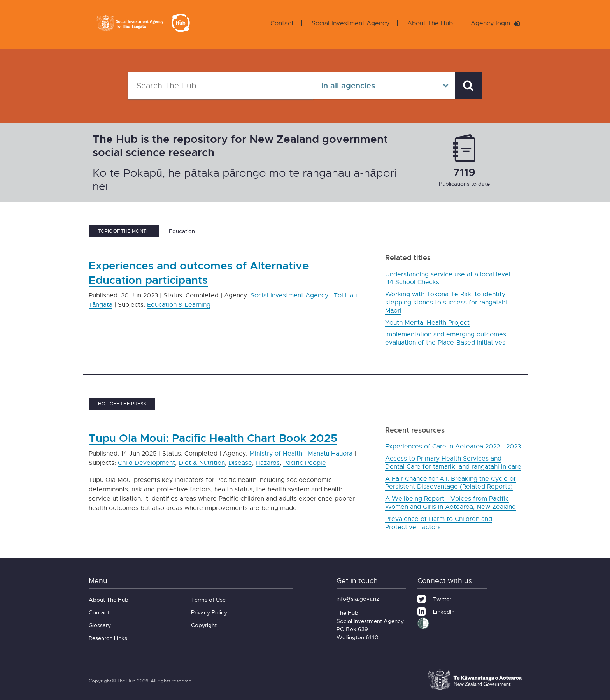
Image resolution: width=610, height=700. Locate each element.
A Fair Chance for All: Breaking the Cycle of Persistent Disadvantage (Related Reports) (450, 483)
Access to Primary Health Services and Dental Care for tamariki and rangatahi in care (453, 463)
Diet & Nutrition (202, 463)
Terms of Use (208, 599)
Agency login (495, 23)
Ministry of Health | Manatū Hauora (302, 453)
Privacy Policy (209, 612)
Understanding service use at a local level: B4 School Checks (449, 278)
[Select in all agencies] (384, 86)
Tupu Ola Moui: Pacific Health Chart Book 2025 (213, 438)
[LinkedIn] (436, 610)
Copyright (204, 625)
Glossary (100, 625)
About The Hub (430, 23)
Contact (282, 23)
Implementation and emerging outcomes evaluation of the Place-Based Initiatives (446, 338)
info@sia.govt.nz (358, 599)
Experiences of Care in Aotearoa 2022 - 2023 (453, 446)
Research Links (108, 638)
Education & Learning (179, 305)
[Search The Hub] (221, 86)
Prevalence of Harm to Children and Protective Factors (439, 523)
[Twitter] (434, 598)
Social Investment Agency (351, 23)
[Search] (468, 86)
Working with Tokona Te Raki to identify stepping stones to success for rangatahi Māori (446, 302)
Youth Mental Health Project (427, 323)
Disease (240, 463)
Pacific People (305, 463)
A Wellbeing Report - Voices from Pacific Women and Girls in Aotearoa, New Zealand (450, 503)
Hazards (268, 463)
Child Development (146, 463)
